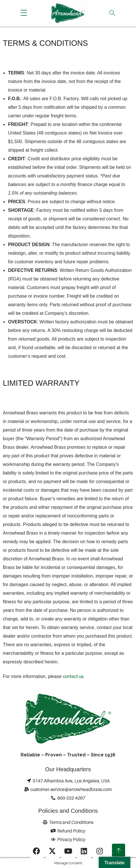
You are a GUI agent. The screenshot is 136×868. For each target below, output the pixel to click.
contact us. (74, 676)
